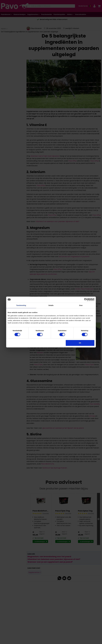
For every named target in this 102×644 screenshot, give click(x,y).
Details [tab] (51, 305)
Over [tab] (81, 305)
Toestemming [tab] (21, 305)
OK (80, 343)
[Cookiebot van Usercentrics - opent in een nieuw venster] (86, 300)
